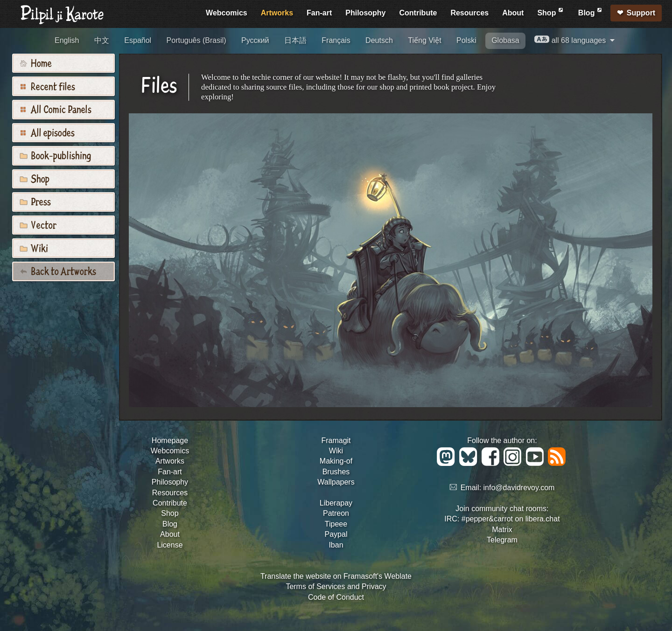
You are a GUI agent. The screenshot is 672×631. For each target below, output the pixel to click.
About (513, 13)
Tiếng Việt (424, 40)
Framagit (336, 440)
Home (36, 62)
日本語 (295, 40)
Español (138, 40)
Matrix (502, 530)
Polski (466, 40)
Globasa (505, 40)
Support (641, 13)
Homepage (170, 440)
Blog (591, 11)
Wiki (34, 248)
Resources (469, 13)
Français (336, 40)
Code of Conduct (336, 597)
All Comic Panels (56, 109)
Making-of (336, 461)
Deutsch (379, 40)
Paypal (336, 534)
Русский (255, 40)
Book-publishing (55, 155)
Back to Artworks (58, 270)
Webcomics (227, 13)
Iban (336, 545)
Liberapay (336, 503)
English (67, 40)
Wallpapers (336, 482)
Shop (551, 11)
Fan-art (319, 13)
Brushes (336, 472)
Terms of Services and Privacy (336, 586)
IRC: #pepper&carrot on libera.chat (502, 519)
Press (35, 201)
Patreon (336, 513)
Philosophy (365, 13)
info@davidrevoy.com (519, 488)
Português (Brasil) (196, 40)
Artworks (277, 13)
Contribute (418, 13)
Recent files (47, 86)
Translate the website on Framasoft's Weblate (336, 576)
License (170, 545)
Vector (38, 224)
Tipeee (336, 524)
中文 (102, 40)
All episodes (47, 132)
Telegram (502, 540)
